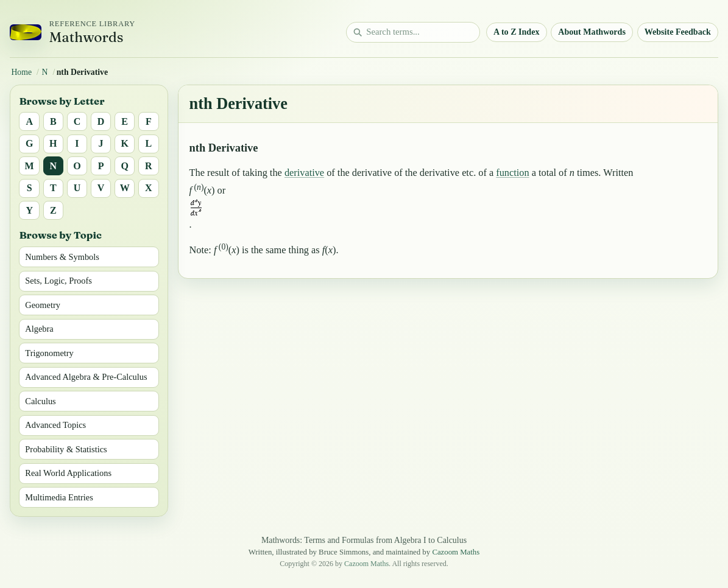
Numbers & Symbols (62, 257)
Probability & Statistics (66, 449)
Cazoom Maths (456, 552)
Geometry (43, 305)
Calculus (40, 401)
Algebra (39, 329)
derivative (304, 173)
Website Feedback (678, 32)
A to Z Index (517, 32)
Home (21, 72)
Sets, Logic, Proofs (58, 281)
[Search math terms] (413, 32)
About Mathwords (592, 32)
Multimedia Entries (59, 497)
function (512, 173)
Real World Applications (68, 473)
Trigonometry (49, 353)
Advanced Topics (55, 425)
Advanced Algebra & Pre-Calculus (86, 377)
